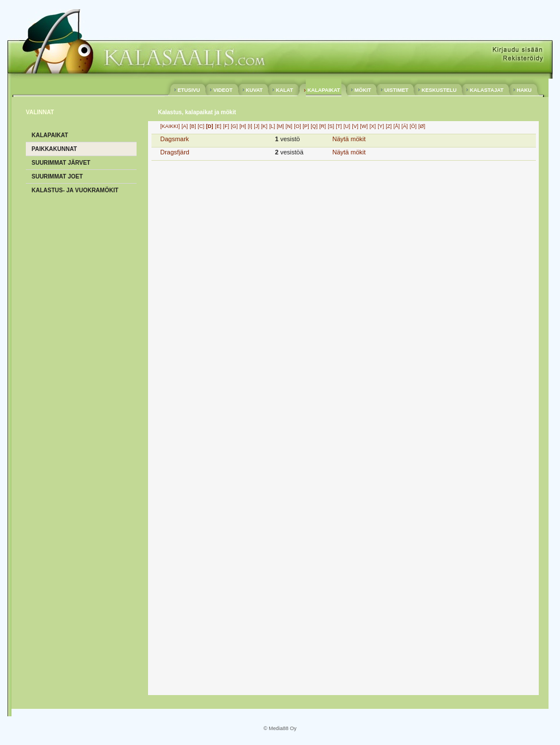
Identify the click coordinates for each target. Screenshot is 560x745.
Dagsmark (174, 139)
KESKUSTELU (439, 90)
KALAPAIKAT (324, 90)
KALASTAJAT (487, 90)
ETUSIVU (189, 90)
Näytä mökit (349, 139)
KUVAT (254, 90)
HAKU (524, 90)
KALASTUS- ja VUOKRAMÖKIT (75, 190)
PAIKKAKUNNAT (54, 149)
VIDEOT (223, 90)
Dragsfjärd (175, 152)
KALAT (284, 90)
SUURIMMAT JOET (57, 176)
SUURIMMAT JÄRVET (61, 163)
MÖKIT (363, 90)
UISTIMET (396, 90)
